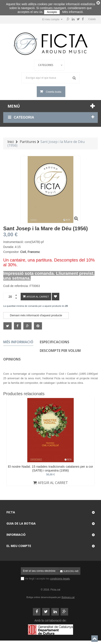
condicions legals (60, 578)
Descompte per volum (60, 349)
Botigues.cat (68, 596)
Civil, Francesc (30, 251)
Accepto (52, 12)
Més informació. (73, 12)
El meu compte (19, 545)
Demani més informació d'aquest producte (36, 314)
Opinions (12, 358)
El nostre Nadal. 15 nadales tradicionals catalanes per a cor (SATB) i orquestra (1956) (50, 467)
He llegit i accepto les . (48, 578)
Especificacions (54, 341)
